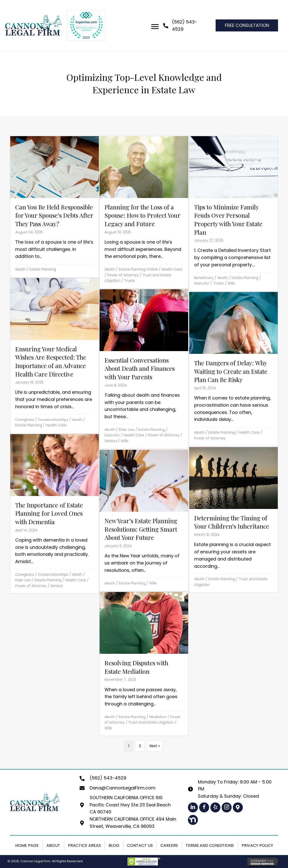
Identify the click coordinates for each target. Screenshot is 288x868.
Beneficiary (204, 278)
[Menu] (155, 27)
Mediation (158, 717)
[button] (193, 807)
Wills (231, 283)
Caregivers (25, 420)
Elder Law (127, 430)
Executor (202, 283)
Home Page (27, 845)
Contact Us (140, 845)
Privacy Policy (257, 845)
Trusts (129, 281)
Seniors (111, 441)
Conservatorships (53, 420)
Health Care (172, 269)
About (53, 845)
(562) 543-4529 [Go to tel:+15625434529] (108, 778)
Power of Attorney (123, 275)
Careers (169, 845)
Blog (114, 845)
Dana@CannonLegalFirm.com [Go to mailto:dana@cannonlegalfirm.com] (123, 788)
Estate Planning (43, 269)
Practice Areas (84, 845)
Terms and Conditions (210, 845)
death (20, 269)
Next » (155, 746)
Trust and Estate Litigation (151, 722)
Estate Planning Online (138, 269)
